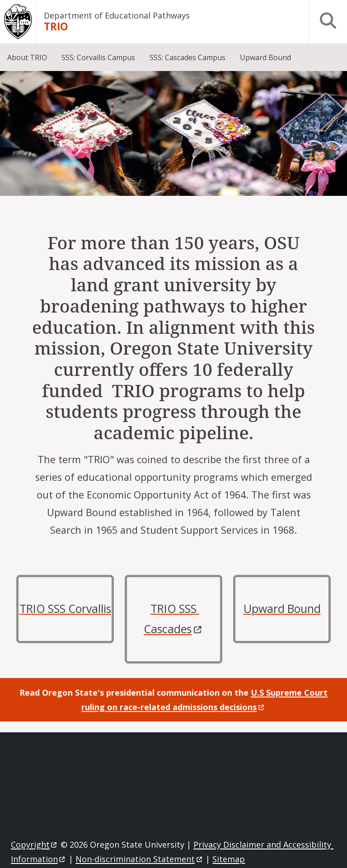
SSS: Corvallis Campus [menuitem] (98, 57)
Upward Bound (282, 609)
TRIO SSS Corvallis (65, 609)
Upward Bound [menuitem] (265, 57)
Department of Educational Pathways (117, 15)
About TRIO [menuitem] (27, 57)
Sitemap (229, 859)
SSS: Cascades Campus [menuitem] (188, 57)
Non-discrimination (139, 859)
